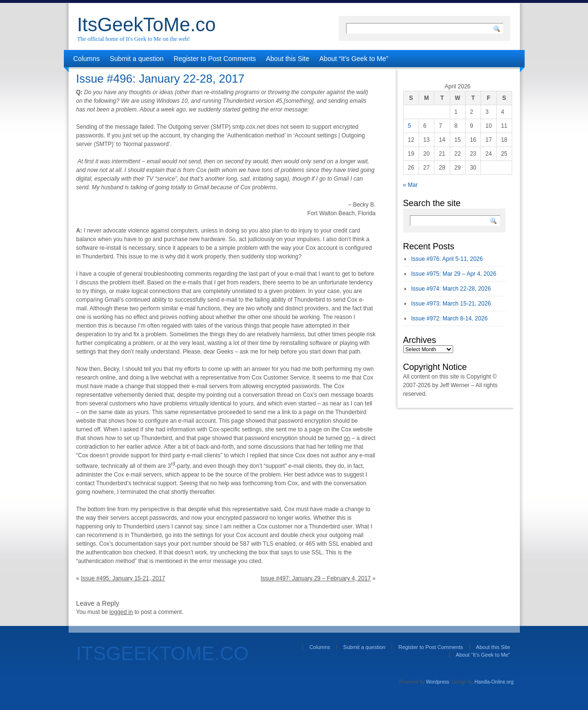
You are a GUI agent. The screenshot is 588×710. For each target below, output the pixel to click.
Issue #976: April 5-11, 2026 (447, 259)
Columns (87, 59)
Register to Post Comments (215, 59)
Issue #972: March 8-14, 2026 (450, 318)
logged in (121, 612)
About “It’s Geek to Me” (354, 59)
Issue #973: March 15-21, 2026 (451, 304)
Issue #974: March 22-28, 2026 (451, 289)
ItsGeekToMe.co (147, 24)
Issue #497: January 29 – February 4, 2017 (316, 578)
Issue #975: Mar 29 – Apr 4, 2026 (454, 274)
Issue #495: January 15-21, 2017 (123, 578)
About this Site (288, 59)
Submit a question (137, 59)
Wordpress (438, 682)
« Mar (411, 185)
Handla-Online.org (494, 682)
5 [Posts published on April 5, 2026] (410, 126)
